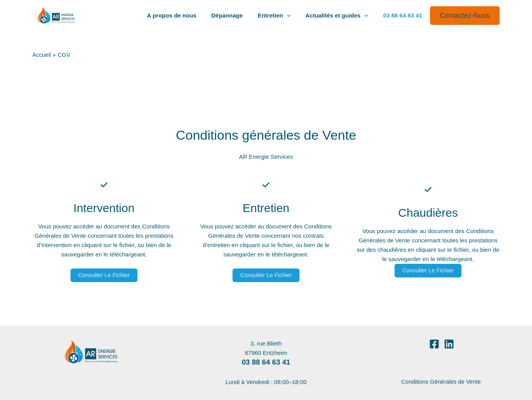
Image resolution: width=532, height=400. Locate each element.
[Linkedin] (449, 344)
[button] (465, 16)
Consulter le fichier (104, 275)
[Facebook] (434, 344)
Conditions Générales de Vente (442, 382)
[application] (292, 16)
